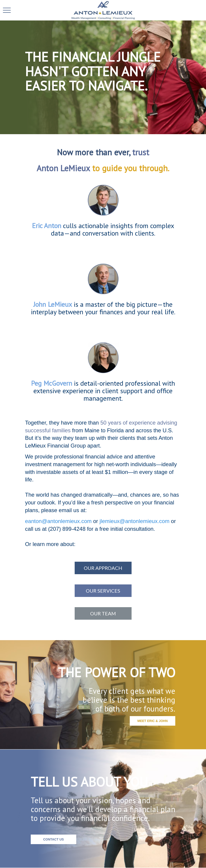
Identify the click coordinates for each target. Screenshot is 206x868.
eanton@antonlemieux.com (58, 521)
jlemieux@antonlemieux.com (134, 521)
